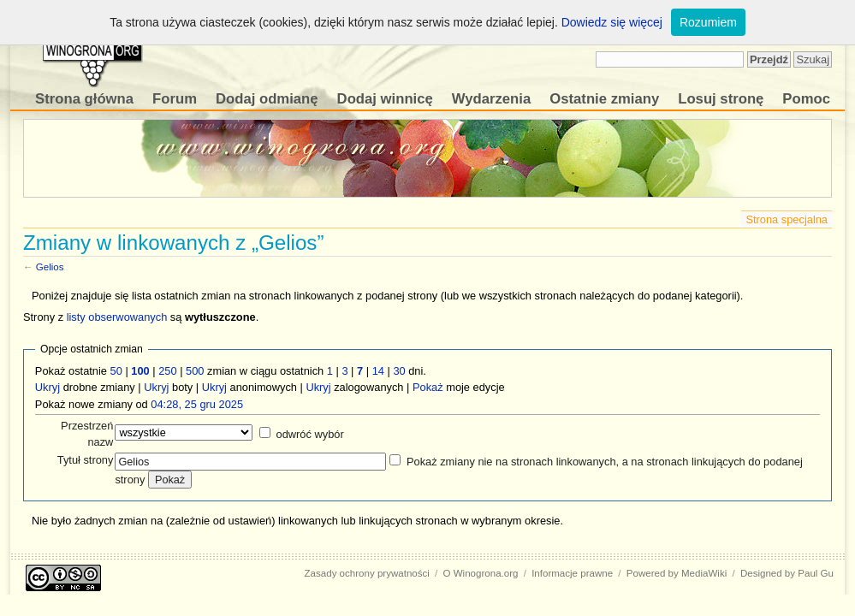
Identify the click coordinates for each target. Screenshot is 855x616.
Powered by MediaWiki (677, 573)
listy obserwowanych (117, 317)
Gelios (50, 267)
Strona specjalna (787, 219)
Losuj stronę (721, 99)
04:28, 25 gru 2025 (197, 404)
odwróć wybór (310, 434)
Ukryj (47, 387)
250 (167, 371)
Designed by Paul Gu (787, 573)
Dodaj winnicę (385, 99)
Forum (175, 99)
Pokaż (428, 387)
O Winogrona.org (481, 573)
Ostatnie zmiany (604, 99)
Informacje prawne (572, 573)
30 (399, 371)
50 (116, 371)
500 (195, 371)
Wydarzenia (491, 99)
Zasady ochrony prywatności (367, 573)
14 (378, 371)
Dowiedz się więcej (612, 22)
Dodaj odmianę (267, 99)
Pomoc (806, 99)
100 (140, 371)
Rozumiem (708, 22)
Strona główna (84, 99)
